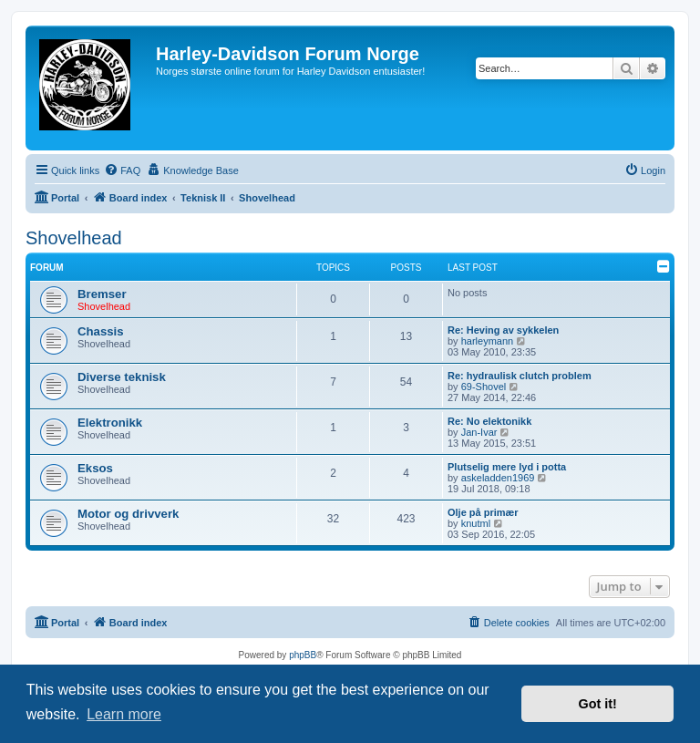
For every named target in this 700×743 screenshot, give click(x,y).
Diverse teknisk (122, 377)
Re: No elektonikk (489, 421)
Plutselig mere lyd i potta (507, 467)
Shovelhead (74, 238)
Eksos (95, 468)
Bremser (102, 294)
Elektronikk (110, 423)
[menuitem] (122, 170)
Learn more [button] (124, 714)
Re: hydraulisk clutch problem (520, 376)
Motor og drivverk (128, 514)
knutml (476, 523)
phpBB (303, 655)
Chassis (101, 331)
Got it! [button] (598, 704)
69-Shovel (484, 387)
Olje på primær (483, 512)
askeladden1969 (498, 478)
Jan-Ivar (479, 432)
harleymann (487, 341)
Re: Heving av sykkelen (503, 330)
